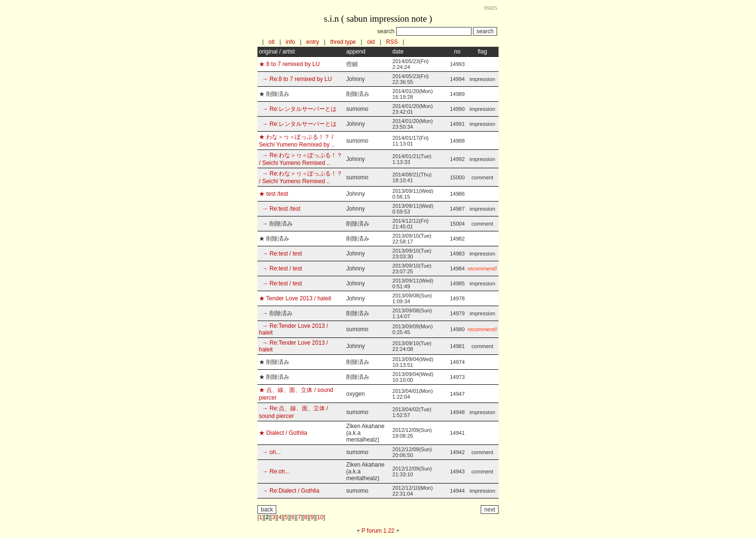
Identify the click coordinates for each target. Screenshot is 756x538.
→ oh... (270, 452)
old (371, 42)
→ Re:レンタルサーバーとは (298, 109)
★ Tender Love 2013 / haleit (295, 298)
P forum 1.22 (378, 531)
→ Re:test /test (280, 209)
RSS (392, 42)
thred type (343, 42)
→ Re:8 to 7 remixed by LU (295, 79)
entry (313, 42)
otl (272, 42)
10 (320, 517)
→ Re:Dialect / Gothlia (289, 491)
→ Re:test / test (280, 254)
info (290, 42)
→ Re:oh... (274, 471)
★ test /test (274, 194)
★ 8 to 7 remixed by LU (289, 64)
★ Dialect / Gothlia (283, 433)
